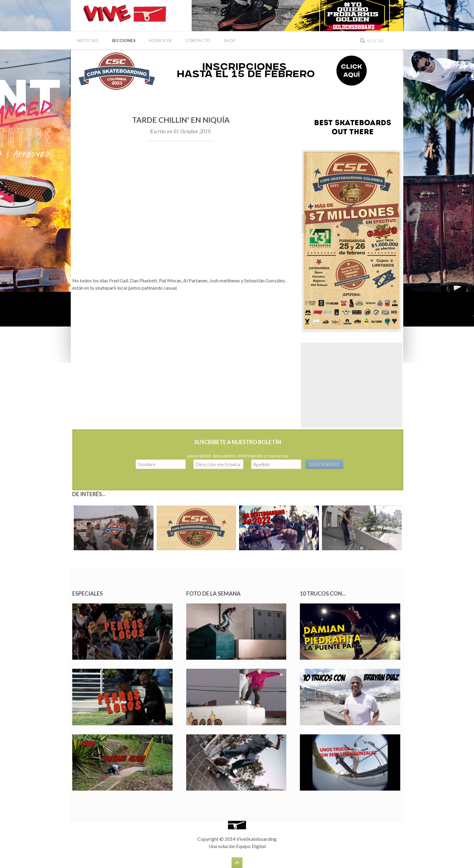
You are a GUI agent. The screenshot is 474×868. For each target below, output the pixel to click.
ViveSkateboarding (256, 839)
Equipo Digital (251, 846)
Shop (230, 40)
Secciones (123, 40)
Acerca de (161, 40)
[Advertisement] (352, 385)
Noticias (88, 40)
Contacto (198, 40)
